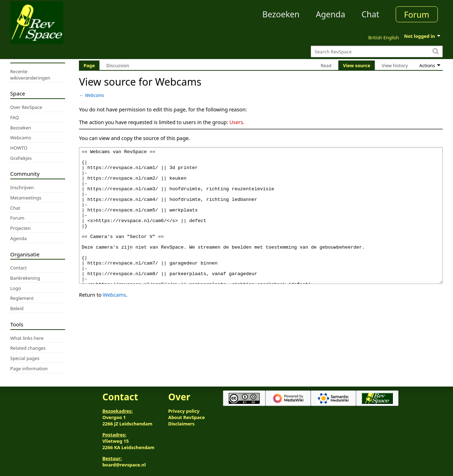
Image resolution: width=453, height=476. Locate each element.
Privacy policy (184, 411)
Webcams (95, 95)
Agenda (330, 14)
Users (236, 122)
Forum (417, 14)
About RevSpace (187, 417)
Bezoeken (281, 14)
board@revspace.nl (124, 465)
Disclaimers (181, 424)
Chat (370, 14)
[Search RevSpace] (377, 51)
